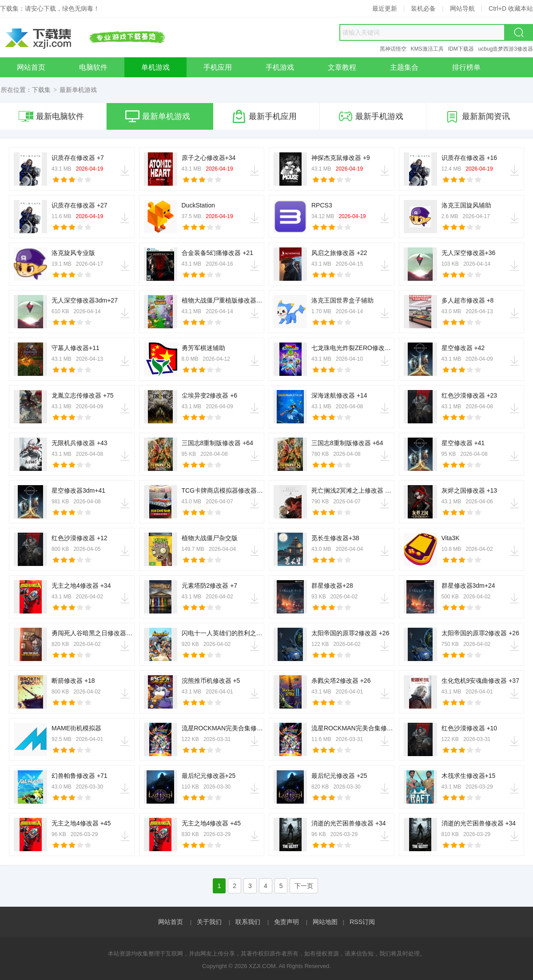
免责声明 (286, 922)
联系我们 (248, 922)
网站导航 (462, 8)
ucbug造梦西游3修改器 (506, 49)
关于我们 (209, 922)
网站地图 (325, 922)
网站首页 (171, 922)
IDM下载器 (461, 49)
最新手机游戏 (371, 116)
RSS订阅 (362, 922)
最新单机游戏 (158, 116)
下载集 (41, 90)
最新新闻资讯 (477, 116)
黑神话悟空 (393, 49)
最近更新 (385, 8)
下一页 (304, 886)
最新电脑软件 (51, 116)
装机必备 (423, 8)
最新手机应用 (264, 116)
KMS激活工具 (427, 49)
